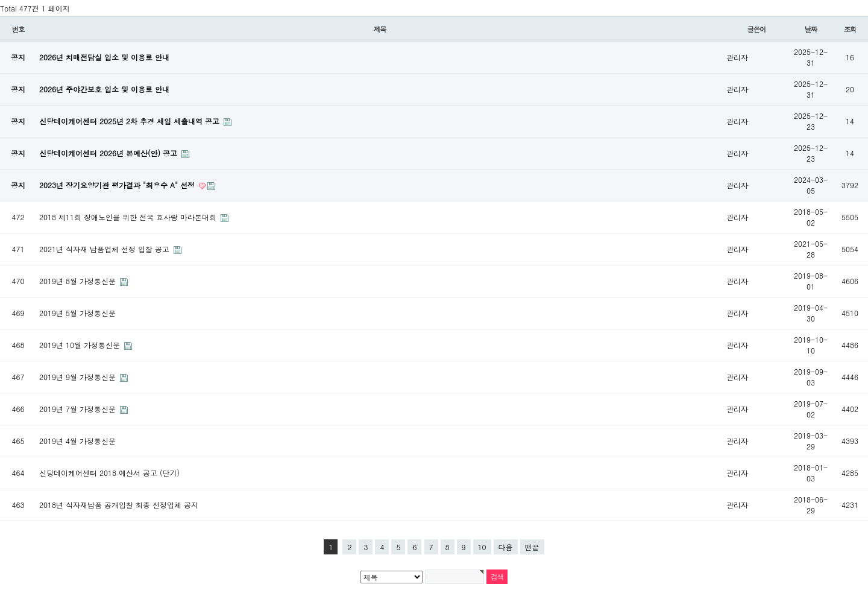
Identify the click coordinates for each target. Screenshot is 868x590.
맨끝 (532, 547)
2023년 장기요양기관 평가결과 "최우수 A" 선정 (118, 185)
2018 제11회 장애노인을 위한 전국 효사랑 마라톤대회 (129, 217)
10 (482, 547)
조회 (850, 29)
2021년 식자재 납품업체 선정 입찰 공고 (105, 249)
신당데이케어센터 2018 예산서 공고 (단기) (109, 473)
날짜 (811, 29)
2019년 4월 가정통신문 (77, 441)
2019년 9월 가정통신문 (79, 377)
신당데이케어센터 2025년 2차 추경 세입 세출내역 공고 (131, 121)
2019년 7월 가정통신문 (79, 409)
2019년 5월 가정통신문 (77, 313)
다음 (506, 547)
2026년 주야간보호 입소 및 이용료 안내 (104, 89)
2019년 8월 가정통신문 (79, 281)
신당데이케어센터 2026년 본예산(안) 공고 (109, 153)
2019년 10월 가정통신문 (81, 345)
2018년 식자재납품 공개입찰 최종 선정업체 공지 (119, 505)
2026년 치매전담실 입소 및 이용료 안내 (104, 57)
